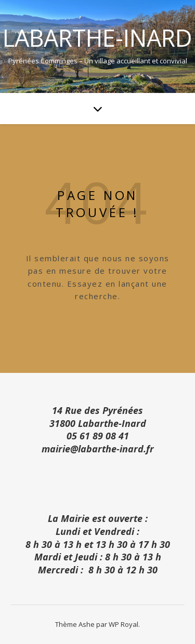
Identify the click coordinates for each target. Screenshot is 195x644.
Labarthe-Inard (97, 38)
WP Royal (123, 624)
